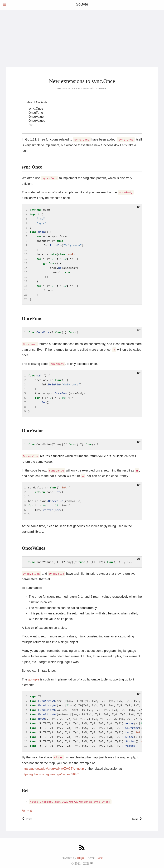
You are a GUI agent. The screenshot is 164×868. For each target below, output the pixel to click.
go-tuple (34, 679)
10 (26, 250)
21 (26, 299)
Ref (31, 125)
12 (26, 259)
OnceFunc (36, 113)
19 (26, 290)
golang (28, 810)
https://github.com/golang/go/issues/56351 (51, 774)
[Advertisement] (82, 35)
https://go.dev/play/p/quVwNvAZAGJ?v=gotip (53, 769)
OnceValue (36, 117)
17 (26, 281)
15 (26, 272)
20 (26, 295)
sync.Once (36, 109)
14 (26, 268)
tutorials (76, 88)
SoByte (82, 4)
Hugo (80, 858)
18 (26, 286)
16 (26, 277)
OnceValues (37, 121)
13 (26, 263)
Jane (100, 858)
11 (26, 254)
